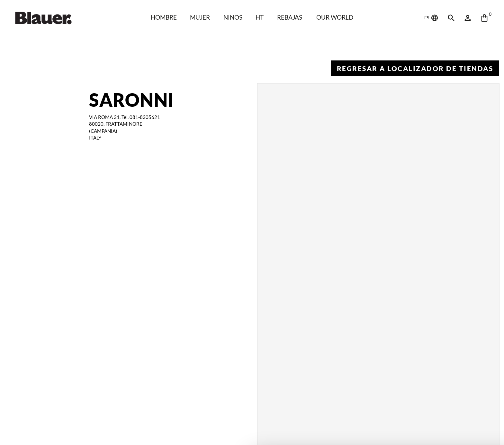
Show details (90, 427)
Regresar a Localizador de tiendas (415, 68)
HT (260, 17)
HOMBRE (163, 17)
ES (432, 18)
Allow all (450, 413)
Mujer (199, 17)
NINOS (232, 17)
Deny (450, 430)
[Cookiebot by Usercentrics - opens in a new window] (42, 434)
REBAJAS (290, 17)
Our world (336, 17)
